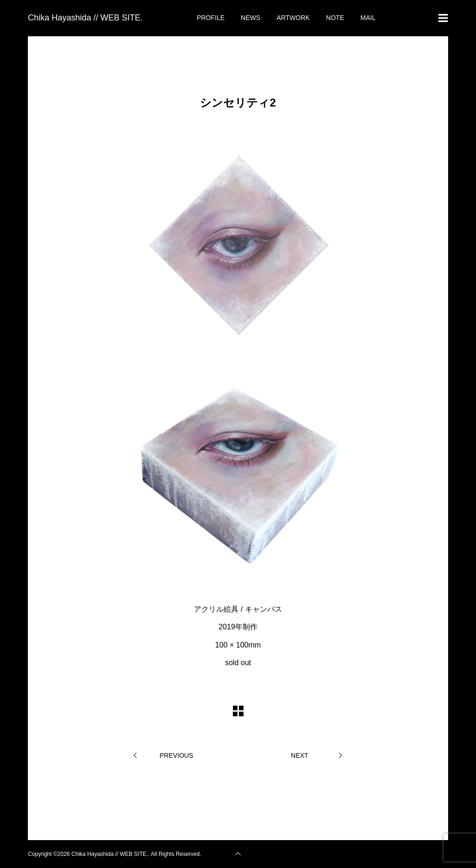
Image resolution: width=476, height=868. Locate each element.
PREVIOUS (176, 755)
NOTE (335, 18)
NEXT (300, 755)
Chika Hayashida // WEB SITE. (85, 18)
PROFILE (211, 18)
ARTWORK (293, 18)
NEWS (251, 18)
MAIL (368, 18)
